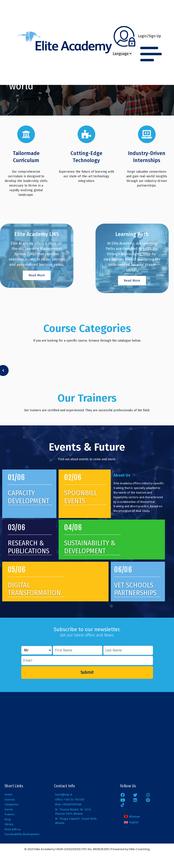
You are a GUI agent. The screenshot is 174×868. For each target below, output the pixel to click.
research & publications (29, 547)
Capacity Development (29, 497)
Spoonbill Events (81, 497)
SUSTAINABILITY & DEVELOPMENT (90, 547)
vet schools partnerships (135, 589)
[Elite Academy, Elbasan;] (87, 737)
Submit (87, 672)
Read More (37, 275)
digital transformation (34, 589)
